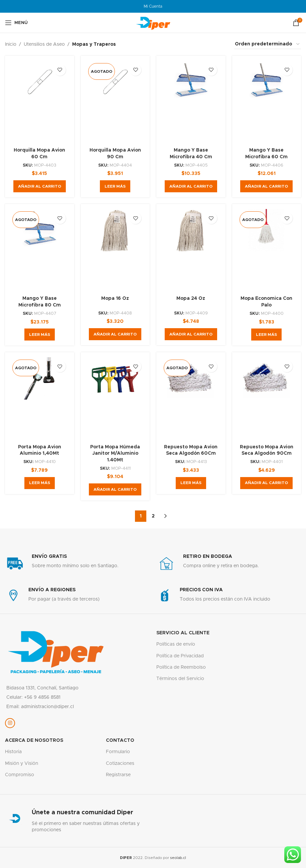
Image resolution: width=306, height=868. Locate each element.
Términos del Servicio (180, 679)
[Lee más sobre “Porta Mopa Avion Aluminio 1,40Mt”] (40, 483)
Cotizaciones (120, 764)
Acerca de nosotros (34, 740)
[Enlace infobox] (77, 564)
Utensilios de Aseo (44, 44)
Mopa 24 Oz (191, 298)
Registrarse (118, 775)
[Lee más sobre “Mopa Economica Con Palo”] (266, 335)
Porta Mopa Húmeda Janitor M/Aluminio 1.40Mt (115, 454)
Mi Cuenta (153, 6)
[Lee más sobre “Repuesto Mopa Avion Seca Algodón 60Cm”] (191, 483)
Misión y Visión (22, 764)
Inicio (11, 44)
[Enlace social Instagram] (10, 723)
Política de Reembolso (181, 667)
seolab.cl (178, 858)
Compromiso (20, 775)
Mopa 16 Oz (115, 298)
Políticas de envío (176, 644)
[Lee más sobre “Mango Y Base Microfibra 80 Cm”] (40, 335)
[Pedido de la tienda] (268, 44)
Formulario (118, 752)
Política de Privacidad (180, 656)
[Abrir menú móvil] (16, 23)
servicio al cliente (183, 633)
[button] (40, 186)
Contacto (120, 740)
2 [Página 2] (153, 516)
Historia (13, 752)
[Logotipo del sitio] (153, 23)
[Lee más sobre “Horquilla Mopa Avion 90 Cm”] (115, 186)
